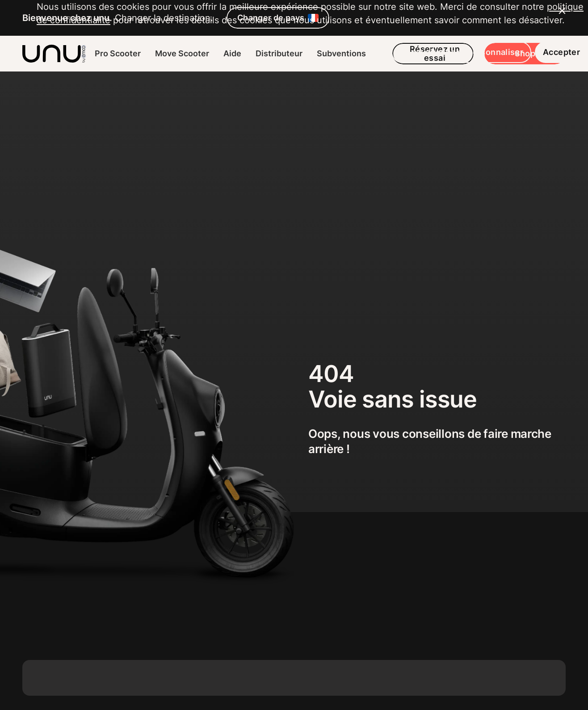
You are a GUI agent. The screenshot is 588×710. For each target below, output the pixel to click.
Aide (232, 53)
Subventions (341, 53)
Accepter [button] (525, 659)
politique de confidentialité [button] (93, 613)
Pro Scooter (118, 53)
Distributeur (279, 53)
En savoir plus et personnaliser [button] (425, 659)
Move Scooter (182, 53)
